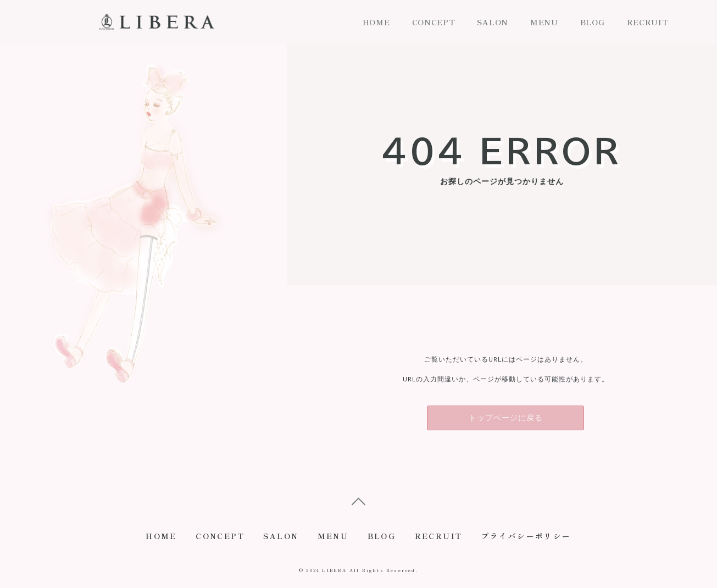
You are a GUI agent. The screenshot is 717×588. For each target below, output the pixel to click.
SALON (493, 22)
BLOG (593, 22)
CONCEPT (434, 22)
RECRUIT (648, 22)
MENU (544, 22)
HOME (376, 22)
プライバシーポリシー (533, 538)
